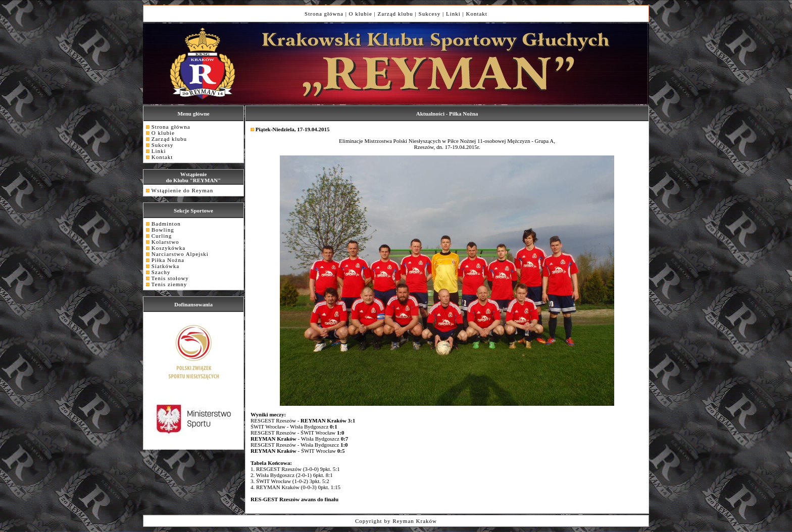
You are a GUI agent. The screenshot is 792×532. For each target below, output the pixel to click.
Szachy (161, 272)
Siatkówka (165, 266)
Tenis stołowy (170, 278)
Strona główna (324, 14)
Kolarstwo (165, 242)
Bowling (163, 230)
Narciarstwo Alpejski (180, 254)
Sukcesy (430, 14)
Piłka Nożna (168, 260)
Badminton (166, 224)
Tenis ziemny (169, 284)
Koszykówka (168, 248)
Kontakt (476, 14)
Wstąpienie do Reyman (183, 190)
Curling (162, 236)
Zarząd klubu (395, 14)
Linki (453, 14)
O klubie (361, 14)
